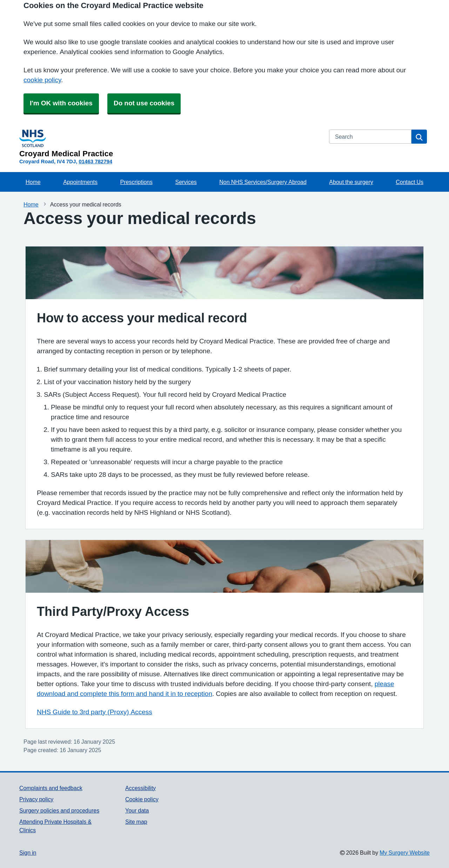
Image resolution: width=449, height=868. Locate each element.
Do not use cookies (144, 103)
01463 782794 (95, 161)
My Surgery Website (405, 853)
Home (33, 182)
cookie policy (42, 80)
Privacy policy (36, 799)
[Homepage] (170, 144)
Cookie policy (142, 799)
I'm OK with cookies (61, 103)
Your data (137, 810)
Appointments (80, 182)
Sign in (28, 853)
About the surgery (351, 182)
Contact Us (410, 182)
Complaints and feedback (51, 788)
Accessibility (140, 788)
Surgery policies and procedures (59, 810)
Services (186, 182)
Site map (136, 822)
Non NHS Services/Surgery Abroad (263, 182)
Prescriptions (136, 182)
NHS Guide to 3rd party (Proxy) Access (95, 712)
